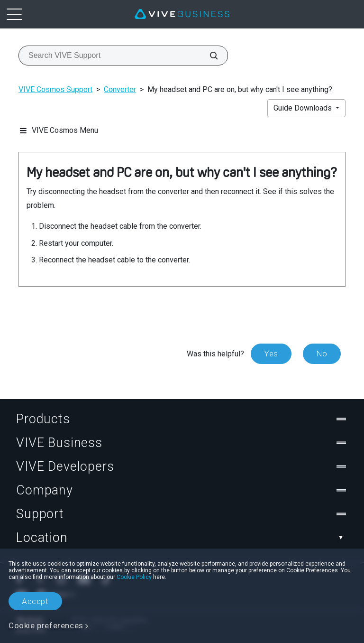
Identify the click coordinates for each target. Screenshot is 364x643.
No (322, 354)
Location (182, 538)
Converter (120, 89)
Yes (271, 354)
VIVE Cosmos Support (55, 89)
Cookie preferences (46, 625)
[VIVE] (182, 14)
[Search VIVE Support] (209, 56)
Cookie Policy (134, 577)
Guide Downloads (304, 108)
